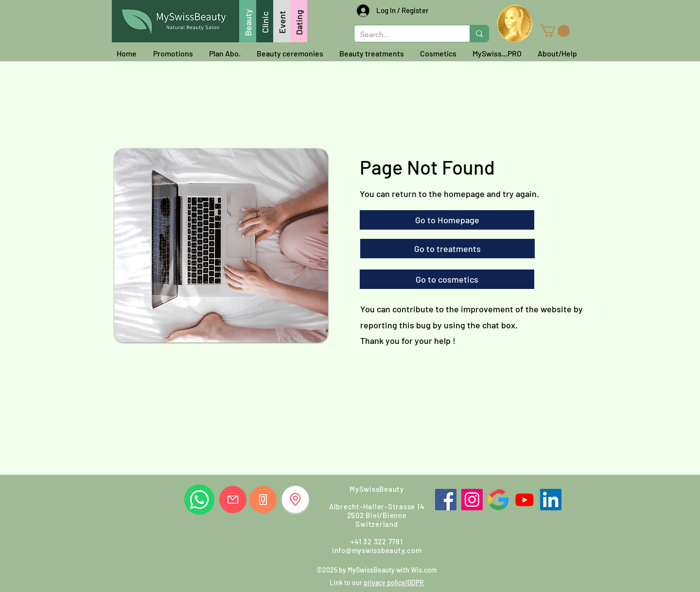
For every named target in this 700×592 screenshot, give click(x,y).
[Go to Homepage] (447, 220)
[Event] (282, 21)
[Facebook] (446, 500)
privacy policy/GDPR (394, 583)
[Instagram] (472, 500)
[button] (555, 31)
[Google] (498, 500)
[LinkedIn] (551, 500)
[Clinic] (265, 21)
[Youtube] (525, 500)
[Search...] (405, 35)
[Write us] (233, 500)
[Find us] (295, 499)
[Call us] (263, 500)
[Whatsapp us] (199, 500)
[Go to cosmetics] (447, 279)
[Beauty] (248, 21)
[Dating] (299, 21)
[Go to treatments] (447, 249)
